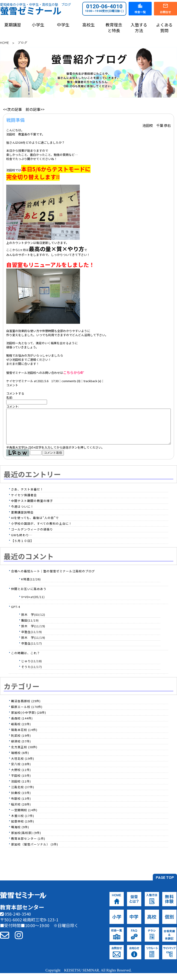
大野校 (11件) (21, 777)
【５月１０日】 (22, 548)
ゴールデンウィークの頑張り (32, 536)
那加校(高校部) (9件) (26, 840)
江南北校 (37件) (23, 794)
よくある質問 (164, 28)
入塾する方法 (139, 28)
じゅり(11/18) (32, 668)
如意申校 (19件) (23, 828)
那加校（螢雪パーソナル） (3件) (35, 851)
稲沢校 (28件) (21, 811)
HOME (4, 43)
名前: (10, 397)
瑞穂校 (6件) (20, 760)
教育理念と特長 (114, 28)
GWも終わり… (22, 542)
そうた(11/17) (32, 674)
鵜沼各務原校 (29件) (26, 708)
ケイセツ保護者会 (24, 502)
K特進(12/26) (31, 586)
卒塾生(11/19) (32, 639)
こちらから (74, 372)
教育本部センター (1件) (28, 845)
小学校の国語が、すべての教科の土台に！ (41, 530)
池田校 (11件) (21, 788)
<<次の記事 (12, 109)
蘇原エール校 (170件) (27, 714)
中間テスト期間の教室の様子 (32, 508)
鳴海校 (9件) (20, 834)
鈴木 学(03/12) (33, 621)
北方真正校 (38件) (24, 754)
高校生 (88, 25)
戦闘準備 (15, 120)
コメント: (13, 406)
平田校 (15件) (21, 782)
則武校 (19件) (21, 742)
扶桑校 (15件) (21, 800)
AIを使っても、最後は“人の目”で (35, 525)
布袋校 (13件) (21, 805)
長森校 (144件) (22, 725)
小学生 (38, 25)
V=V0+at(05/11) (33, 604)
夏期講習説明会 (22, 519)
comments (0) (71, 381)
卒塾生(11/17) (32, 650)
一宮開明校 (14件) (24, 817)
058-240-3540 (15, 921)
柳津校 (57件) (21, 748)
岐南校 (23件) (21, 731)
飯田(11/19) (30, 627)
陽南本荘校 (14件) (24, 737)
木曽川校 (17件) (23, 823)
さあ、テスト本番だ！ (27, 496)
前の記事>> (35, 109)
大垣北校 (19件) (23, 765)
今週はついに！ (22, 513)
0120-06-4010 (104, 8)
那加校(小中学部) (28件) (29, 719)
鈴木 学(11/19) (33, 633)
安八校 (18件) (21, 771)
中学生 (63, 25)
